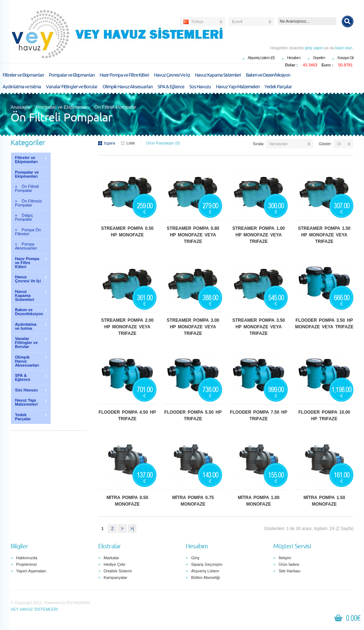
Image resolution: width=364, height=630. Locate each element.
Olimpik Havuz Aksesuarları (127, 87)
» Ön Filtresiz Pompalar (28, 203)
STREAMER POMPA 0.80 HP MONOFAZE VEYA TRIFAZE (193, 235)
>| (132, 529)
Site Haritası (290, 571)
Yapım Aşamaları (31, 571)
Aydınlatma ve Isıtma (22, 87)
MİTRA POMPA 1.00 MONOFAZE (259, 501)
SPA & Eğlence (171, 87)
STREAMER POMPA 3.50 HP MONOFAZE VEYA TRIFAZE (259, 327)
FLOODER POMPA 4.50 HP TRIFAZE (127, 416)
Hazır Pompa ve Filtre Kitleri (124, 75)
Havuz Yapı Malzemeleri (238, 87)
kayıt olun (344, 48)
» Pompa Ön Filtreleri (28, 232)
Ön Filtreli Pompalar (115, 107)
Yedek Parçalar (278, 87)
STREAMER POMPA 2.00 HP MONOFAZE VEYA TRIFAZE (127, 327)
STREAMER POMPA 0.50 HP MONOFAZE (127, 232)
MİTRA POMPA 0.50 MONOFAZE (127, 501)
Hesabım (294, 58)
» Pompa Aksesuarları (26, 246)
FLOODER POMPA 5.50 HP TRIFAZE (193, 416)
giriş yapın (314, 48)
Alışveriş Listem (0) (261, 58)
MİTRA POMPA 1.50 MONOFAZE (324, 501)
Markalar (111, 558)
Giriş (195, 558)
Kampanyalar (115, 577)
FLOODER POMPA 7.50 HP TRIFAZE (258, 416)
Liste (128, 143)
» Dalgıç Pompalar (24, 217)
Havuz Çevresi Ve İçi (172, 75)
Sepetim (319, 58)
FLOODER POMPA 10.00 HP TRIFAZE (324, 416)
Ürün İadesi (289, 564)
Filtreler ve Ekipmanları (23, 75)
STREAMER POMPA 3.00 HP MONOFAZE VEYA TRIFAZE (193, 327)
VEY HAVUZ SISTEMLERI (34, 609)
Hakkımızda (27, 558)
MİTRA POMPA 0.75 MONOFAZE (193, 501)
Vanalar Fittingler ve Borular (72, 87)
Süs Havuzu (200, 87)
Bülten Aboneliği (206, 577)
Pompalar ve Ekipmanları (72, 75)
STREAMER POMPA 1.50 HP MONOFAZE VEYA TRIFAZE (324, 235)
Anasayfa (20, 107)
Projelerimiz (26, 564)
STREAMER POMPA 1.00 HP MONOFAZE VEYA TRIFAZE (259, 235)
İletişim (285, 558)
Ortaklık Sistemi (118, 571)
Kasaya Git (345, 58)
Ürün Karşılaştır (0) (163, 143)
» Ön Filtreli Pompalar (27, 188)
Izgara (107, 143)
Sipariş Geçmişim (207, 564)
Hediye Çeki (114, 564)
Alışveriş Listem (205, 571)
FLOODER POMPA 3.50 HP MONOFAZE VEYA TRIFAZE (324, 324)
